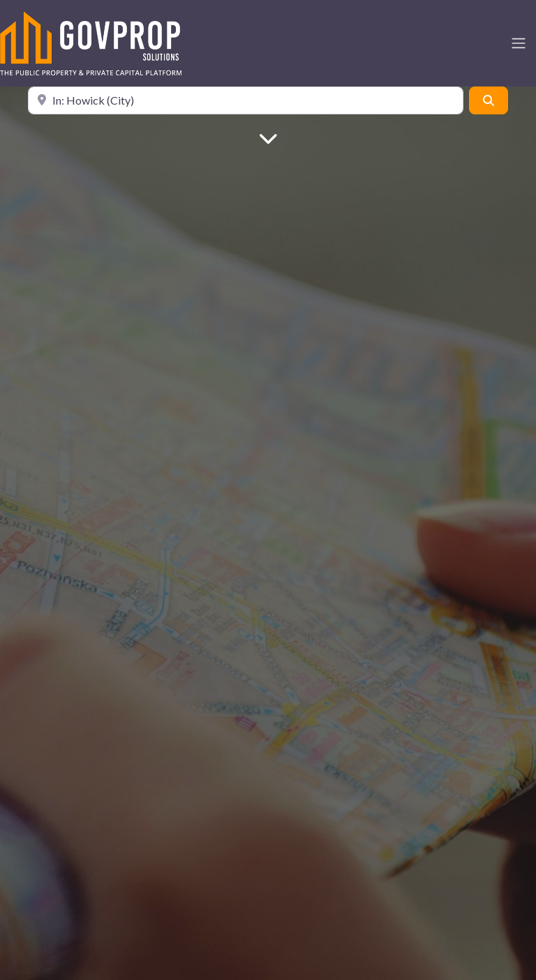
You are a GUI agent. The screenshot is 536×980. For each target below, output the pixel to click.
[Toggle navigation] (519, 43)
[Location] (246, 100)
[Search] (489, 100)
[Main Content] (268, 137)
